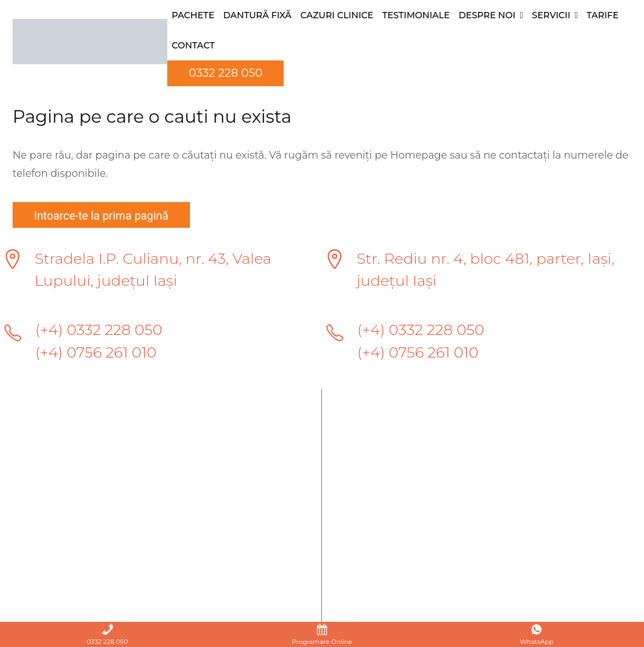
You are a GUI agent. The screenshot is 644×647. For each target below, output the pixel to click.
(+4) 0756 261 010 (97, 353)
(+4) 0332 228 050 (100, 331)
